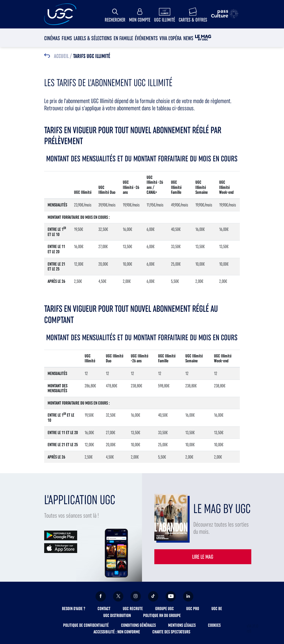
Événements (146, 38)
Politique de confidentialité (86, 625)
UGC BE (217, 609)
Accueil (61, 56)
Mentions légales (182, 625)
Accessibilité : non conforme (117, 632)
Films (67, 38)
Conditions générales (138, 625)
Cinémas (52, 38)
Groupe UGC (165, 609)
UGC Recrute (133, 609)
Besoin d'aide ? (74, 609)
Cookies (214, 625)
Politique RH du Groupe (162, 615)
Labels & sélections (93, 38)
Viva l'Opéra (171, 38)
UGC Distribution (117, 615)
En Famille (123, 38)
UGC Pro (193, 609)
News (188, 38)
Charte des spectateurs (171, 632)
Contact (104, 609)
